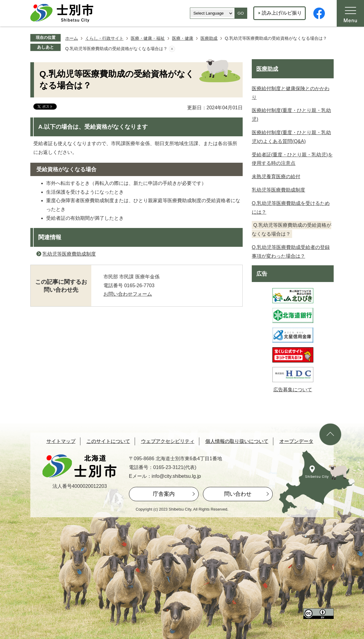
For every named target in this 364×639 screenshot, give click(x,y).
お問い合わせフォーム (128, 294)
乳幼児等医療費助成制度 (69, 254)
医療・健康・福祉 (148, 38)
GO (241, 13)
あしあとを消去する (172, 49)
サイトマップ (61, 441)
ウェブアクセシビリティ (168, 441)
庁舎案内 (164, 494)
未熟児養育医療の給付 (276, 177)
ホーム (72, 38)
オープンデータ (296, 441)
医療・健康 (183, 38)
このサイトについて (108, 441)
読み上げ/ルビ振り (282, 13)
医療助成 (209, 38)
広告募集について (293, 390)
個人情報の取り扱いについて (237, 441)
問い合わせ (238, 494)
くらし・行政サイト (104, 38)
